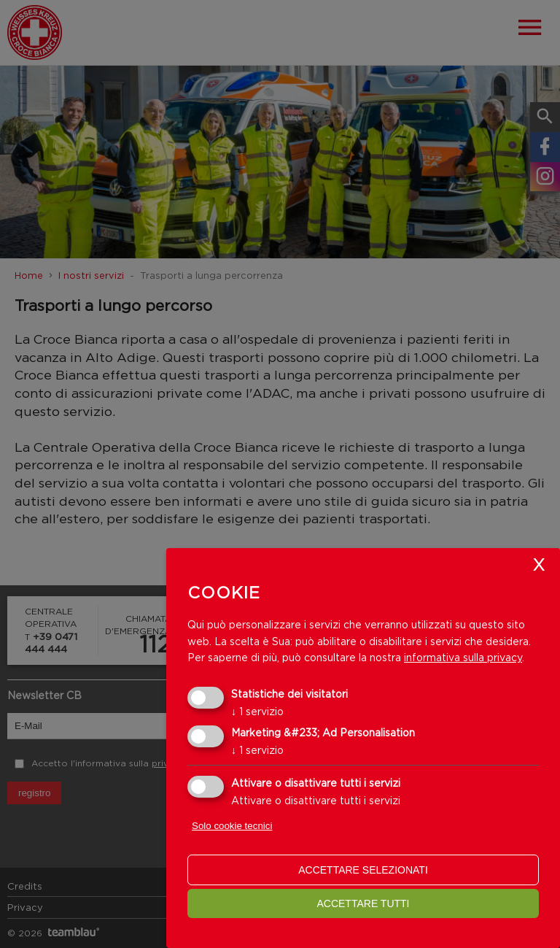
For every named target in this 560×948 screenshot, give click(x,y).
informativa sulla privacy (463, 657)
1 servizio (257, 711)
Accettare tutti (363, 903)
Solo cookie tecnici (232, 826)
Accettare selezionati (363, 870)
